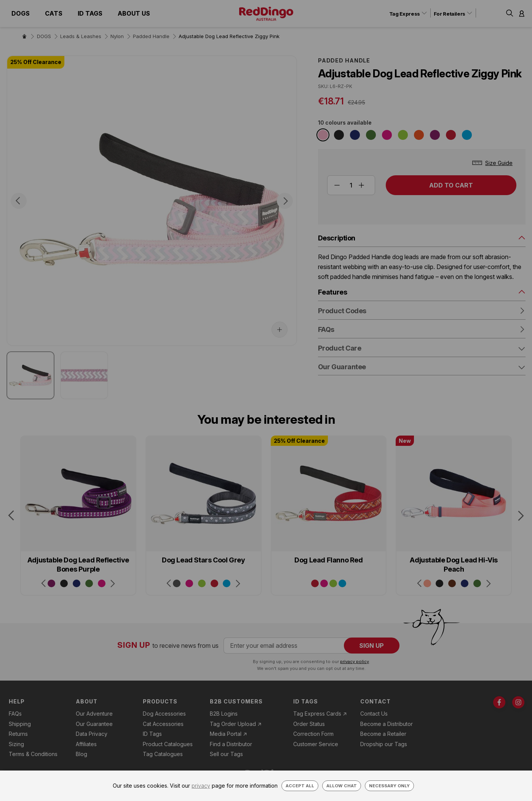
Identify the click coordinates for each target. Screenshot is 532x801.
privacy (201, 786)
